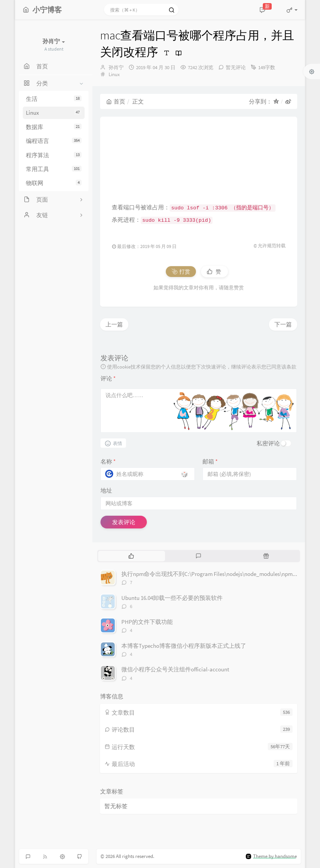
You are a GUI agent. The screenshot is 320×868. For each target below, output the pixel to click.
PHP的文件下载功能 (147, 622)
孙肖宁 (116, 67)
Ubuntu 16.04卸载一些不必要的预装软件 (172, 598)
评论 (108, 378)
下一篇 (283, 324)
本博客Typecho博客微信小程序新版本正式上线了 (184, 646)
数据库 (54, 127)
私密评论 (268, 443)
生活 (54, 99)
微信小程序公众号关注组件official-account (175, 669)
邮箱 (210, 461)
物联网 (54, 183)
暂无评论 (236, 67)
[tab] (131, 556)
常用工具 (54, 169)
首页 (116, 101)
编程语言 (54, 141)
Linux (54, 113)
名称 (108, 461)
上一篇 (114, 324)
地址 (106, 490)
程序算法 (54, 155)
